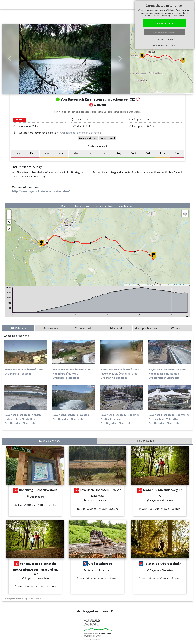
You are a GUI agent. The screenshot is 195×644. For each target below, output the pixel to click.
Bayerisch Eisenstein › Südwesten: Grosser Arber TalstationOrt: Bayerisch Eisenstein (169, 419)
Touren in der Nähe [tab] (50, 441)
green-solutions (167, 285)
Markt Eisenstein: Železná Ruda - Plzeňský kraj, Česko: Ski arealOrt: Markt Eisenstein (121, 374)
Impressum (173, 45)
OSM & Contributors (182, 285)
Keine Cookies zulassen (165, 32)
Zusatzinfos (125, 206)
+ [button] (9, 213)
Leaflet (127, 285)
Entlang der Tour (104, 206)
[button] (10, 59)
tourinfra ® (145, 285)
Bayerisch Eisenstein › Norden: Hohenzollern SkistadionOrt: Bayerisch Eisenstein (23, 419)
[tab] (19, 328)
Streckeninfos (81, 206)
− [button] (9, 217)
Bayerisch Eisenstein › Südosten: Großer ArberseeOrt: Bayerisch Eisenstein (120, 419)
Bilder (64, 206)
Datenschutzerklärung (160, 45)
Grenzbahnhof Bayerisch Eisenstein (80, 133)
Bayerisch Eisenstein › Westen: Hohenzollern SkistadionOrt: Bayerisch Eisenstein (167, 374)
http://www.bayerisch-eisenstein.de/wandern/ (41, 191)
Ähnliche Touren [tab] (145, 441)
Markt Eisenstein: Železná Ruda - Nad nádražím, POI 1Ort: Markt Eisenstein (73, 374)
